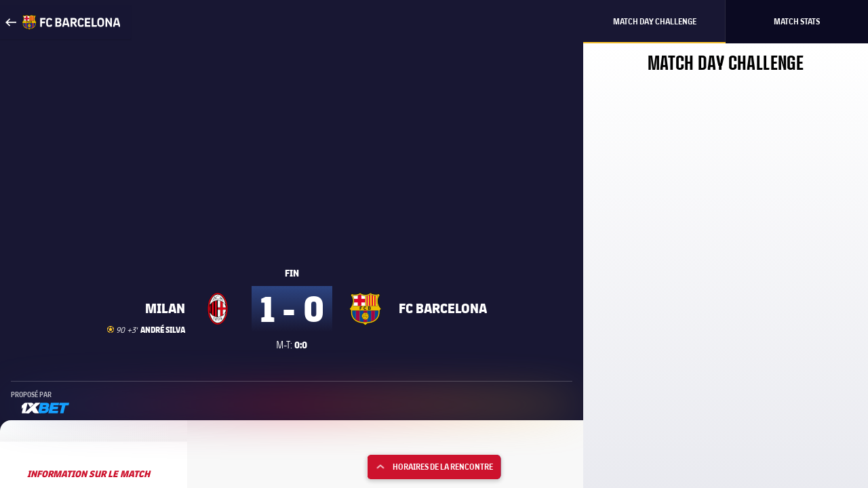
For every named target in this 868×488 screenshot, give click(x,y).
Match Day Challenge (655, 21)
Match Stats (797, 21)
